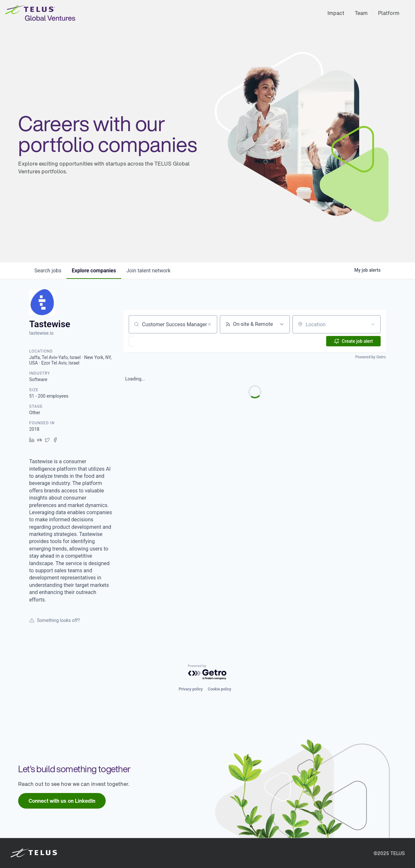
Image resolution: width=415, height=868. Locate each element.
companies (94, 271)
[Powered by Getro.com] (207, 672)
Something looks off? (54, 620)
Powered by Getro (371, 357)
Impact (336, 13)
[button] (150, 341)
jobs (48, 271)
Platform (389, 13)
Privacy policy (191, 689)
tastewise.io (41, 333)
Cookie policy (219, 689)
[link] (62, 801)
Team (361, 13)
